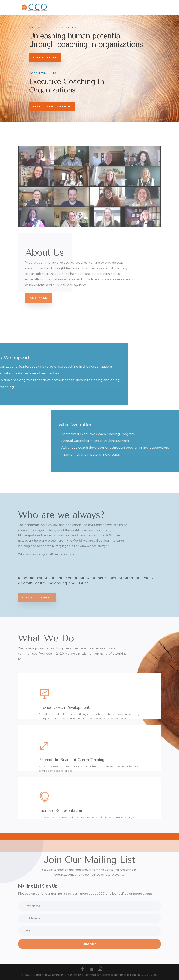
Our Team (39, 298)
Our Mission (45, 57)
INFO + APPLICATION (52, 106)
